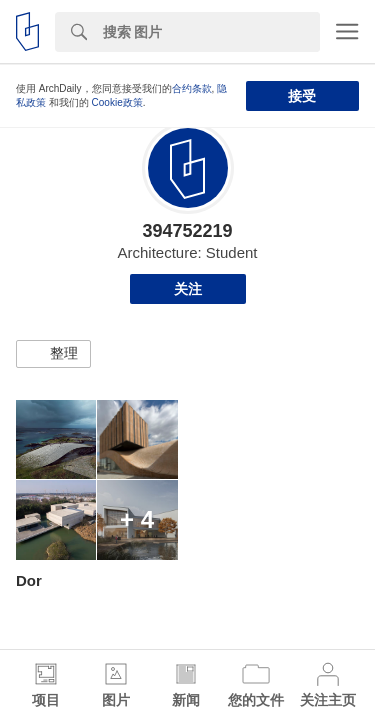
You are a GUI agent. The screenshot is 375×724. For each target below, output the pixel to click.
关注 (188, 289)
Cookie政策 (117, 102)
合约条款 (192, 88)
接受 (302, 96)
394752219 (187, 231)
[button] (53, 354)
